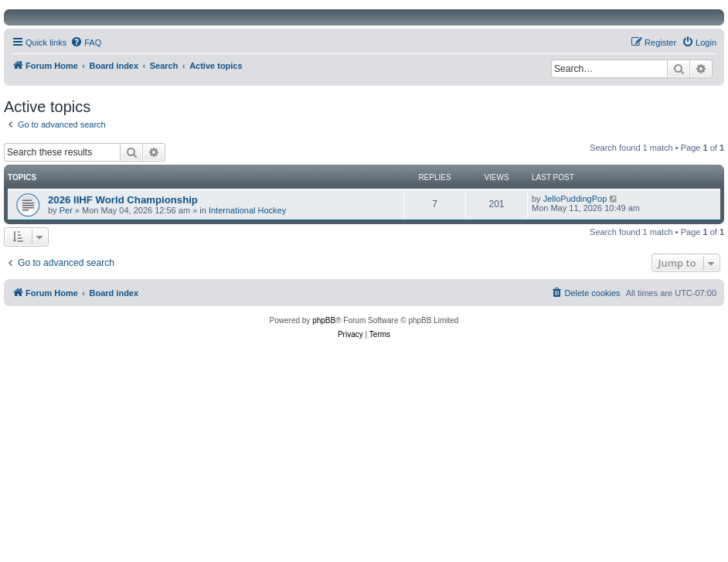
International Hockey (247, 210)
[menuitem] (86, 43)
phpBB (324, 320)
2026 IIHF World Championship (123, 200)
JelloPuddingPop (575, 199)
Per (66, 210)
